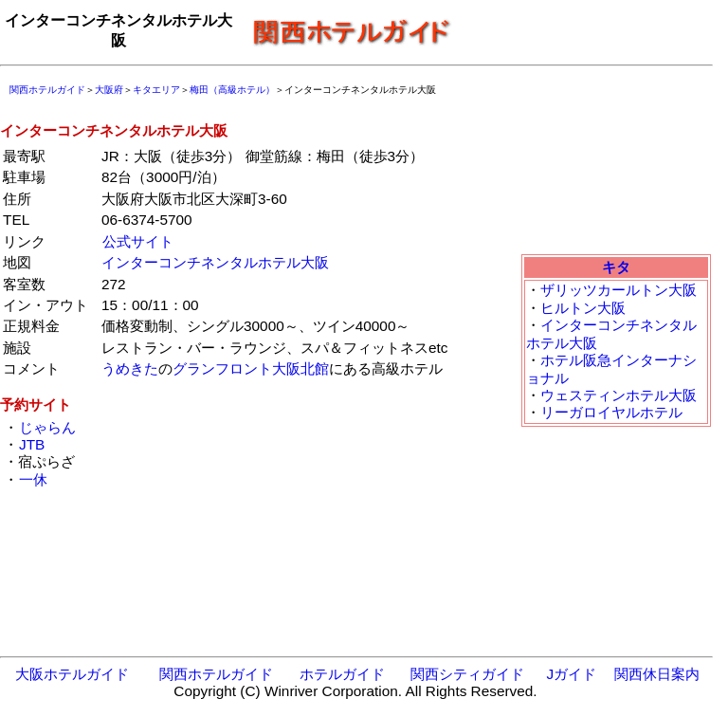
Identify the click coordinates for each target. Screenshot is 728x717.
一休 (33, 479)
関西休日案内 (657, 674)
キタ (616, 267)
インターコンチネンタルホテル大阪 (215, 262)
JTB (31, 444)
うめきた (130, 368)
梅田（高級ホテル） (232, 90)
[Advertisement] (588, 31)
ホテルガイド (342, 674)
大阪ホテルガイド (72, 674)
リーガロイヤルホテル (611, 412)
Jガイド (571, 674)
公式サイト (138, 241)
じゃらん (47, 427)
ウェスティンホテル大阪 (619, 395)
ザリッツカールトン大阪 (619, 290)
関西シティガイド (467, 674)
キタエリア (156, 90)
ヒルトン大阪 (583, 308)
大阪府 (109, 90)
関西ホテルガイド (47, 90)
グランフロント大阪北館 (251, 368)
